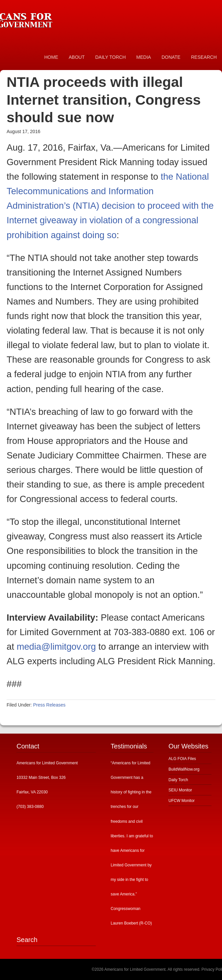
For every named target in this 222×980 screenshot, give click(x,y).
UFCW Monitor (182, 801)
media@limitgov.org (56, 647)
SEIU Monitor (180, 790)
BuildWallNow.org (184, 769)
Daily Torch (178, 780)
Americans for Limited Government (50, 18)
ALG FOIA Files (182, 759)
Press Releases (49, 705)
